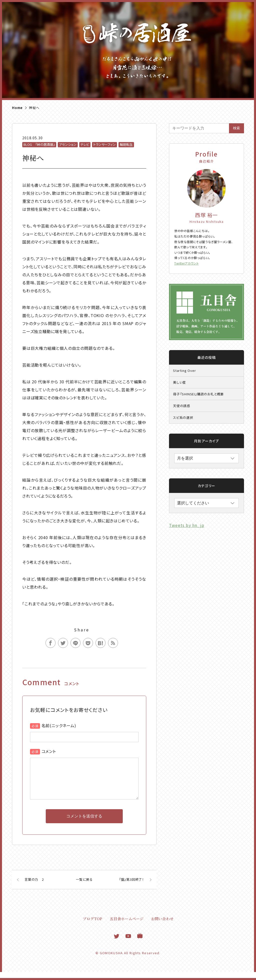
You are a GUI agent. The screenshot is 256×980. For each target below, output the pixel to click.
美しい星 (179, 382)
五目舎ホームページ (127, 927)
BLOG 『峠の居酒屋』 (39, 144)
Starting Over (184, 370)
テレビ (85, 144)
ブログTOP (92, 927)
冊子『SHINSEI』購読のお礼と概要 (198, 394)
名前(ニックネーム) (59, 725)
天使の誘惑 (182, 406)
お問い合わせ (162, 927)
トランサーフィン (104, 144)
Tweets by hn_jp (187, 525)
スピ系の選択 (183, 417)
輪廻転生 (126, 144)
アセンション (68, 144)
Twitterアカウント (186, 263)
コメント (49, 751)
